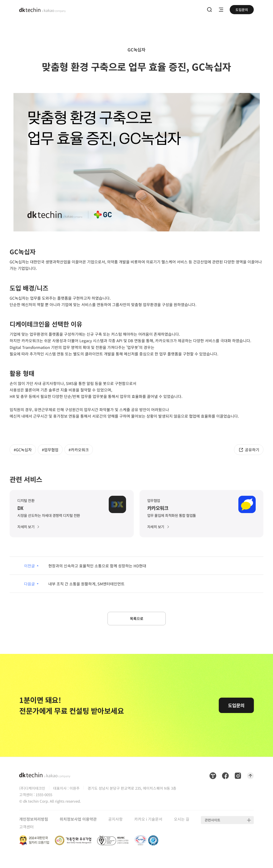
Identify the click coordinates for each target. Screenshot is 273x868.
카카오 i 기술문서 (148, 820)
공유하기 (252, 450)
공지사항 (115, 820)
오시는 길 (182, 820)
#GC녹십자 (23, 450)
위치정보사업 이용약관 (78, 820)
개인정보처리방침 (34, 820)
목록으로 (137, 619)
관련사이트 (213, 821)
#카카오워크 (79, 450)
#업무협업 (50, 450)
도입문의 (242, 10)
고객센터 (26, 828)
